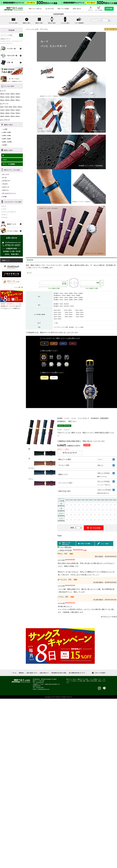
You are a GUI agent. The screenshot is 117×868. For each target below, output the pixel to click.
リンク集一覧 (19, 287)
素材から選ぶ (39, 20)
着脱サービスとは (102, 477)
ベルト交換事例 (79, 20)
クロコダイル (4, 41)
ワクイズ (5, 217)
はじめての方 (50, 9)
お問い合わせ (77, 9)
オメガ (2, 43)
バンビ (4, 209)
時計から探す (52, 20)
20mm (2, 97)
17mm (7, 94)
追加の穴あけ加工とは (103, 493)
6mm (2, 107)
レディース (5, 104)
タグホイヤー (8, 43)
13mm (12, 110)
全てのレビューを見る (109, 617)
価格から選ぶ (27, 20)
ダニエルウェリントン (9, 193)
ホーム (14, 673)
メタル (5, 160)
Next (111, 14)
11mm (2, 110)
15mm (2, 113)
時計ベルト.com (21, 681)
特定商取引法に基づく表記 (59, 673)
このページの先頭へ (99, 673)
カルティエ (6, 187)
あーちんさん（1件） (65, 580)
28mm (12, 100)
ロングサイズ (6, 120)
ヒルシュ (5, 215)
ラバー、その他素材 (9, 164)
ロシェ (4, 206)
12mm (7, 110)
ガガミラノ (6, 190)
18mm (12, 94)
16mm (2, 94)
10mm (20, 107)
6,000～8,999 (6, 139)
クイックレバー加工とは (104, 485)
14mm (18, 110)
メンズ (3, 91)
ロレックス (11, 41)
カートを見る (99, 8)
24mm (18, 97)
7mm (6, 107)
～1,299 (5, 129)
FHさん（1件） (63, 554)
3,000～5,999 (6, 136)
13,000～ (5, 145)
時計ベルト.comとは (35, 9)
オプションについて (70, 453)
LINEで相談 (109, 9)
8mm (11, 107)
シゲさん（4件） (64, 597)
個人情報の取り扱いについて (77, 673)
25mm (2, 100)
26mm (7, 100)
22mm (12, 97)
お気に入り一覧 (111, 29)
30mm (18, 100)
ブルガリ (5, 184)
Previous (6, 14)
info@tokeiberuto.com (43, 689)
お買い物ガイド (44, 673)
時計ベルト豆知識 (63, 9)
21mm (7, 97)
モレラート (18, 41)
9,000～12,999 (7, 142)
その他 (4, 197)
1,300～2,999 (6, 132)
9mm (15, 107)
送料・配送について (32, 673)
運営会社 (21, 673)
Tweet (59, 536)
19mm (18, 94)
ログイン (91, 8)
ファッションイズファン (9, 212)
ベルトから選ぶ (65, 20)
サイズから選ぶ (13, 20)
